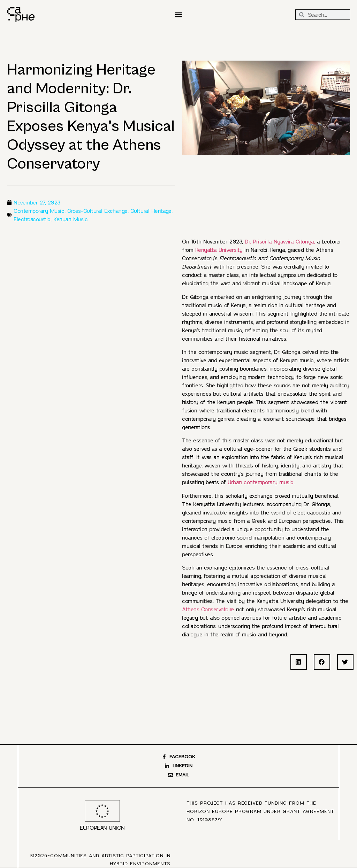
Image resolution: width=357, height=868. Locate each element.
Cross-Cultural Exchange (97, 211)
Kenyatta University (219, 250)
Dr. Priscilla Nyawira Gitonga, (280, 241)
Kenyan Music (70, 219)
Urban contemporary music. (261, 482)
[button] (178, 15)
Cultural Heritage (151, 211)
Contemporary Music (39, 211)
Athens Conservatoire (208, 609)
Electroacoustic (32, 219)
